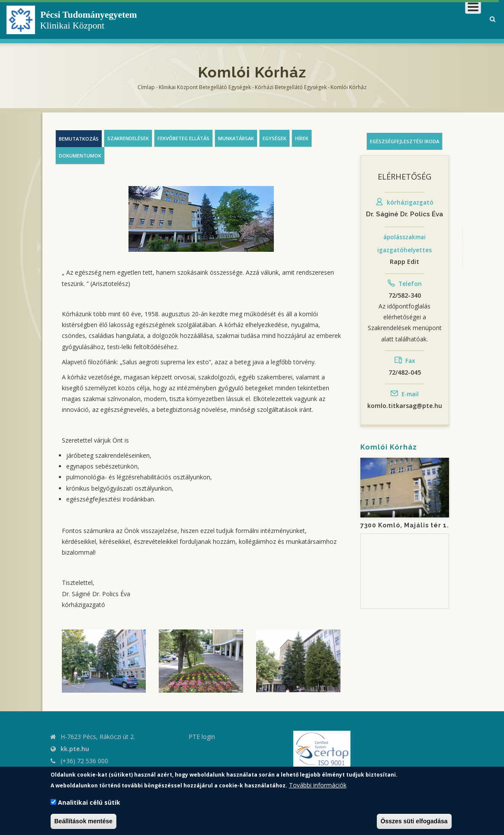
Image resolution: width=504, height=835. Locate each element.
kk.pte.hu (75, 749)
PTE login (202, 737)
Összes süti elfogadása (414, 821)
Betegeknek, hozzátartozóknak (351, 19)
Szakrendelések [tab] (128, 138)
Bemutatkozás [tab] (79, 139)
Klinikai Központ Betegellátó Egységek (205, 87)
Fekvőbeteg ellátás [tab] (183, 138)
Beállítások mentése (84, 821)
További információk (318, 785)
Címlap (146, 87)
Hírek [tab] (302, 138)
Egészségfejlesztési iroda (404, 141)
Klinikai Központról (250, 19)
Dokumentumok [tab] (80, 156)
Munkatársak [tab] (236, 138)
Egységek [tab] (274, 138)
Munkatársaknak (446, 19)
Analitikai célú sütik (89, 802)
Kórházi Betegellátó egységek (291, 87)
